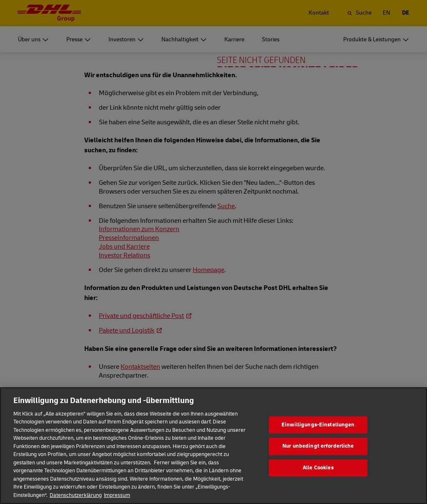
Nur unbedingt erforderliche (318, 459)
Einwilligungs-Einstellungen (318, 438)
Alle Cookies (318, 481)
